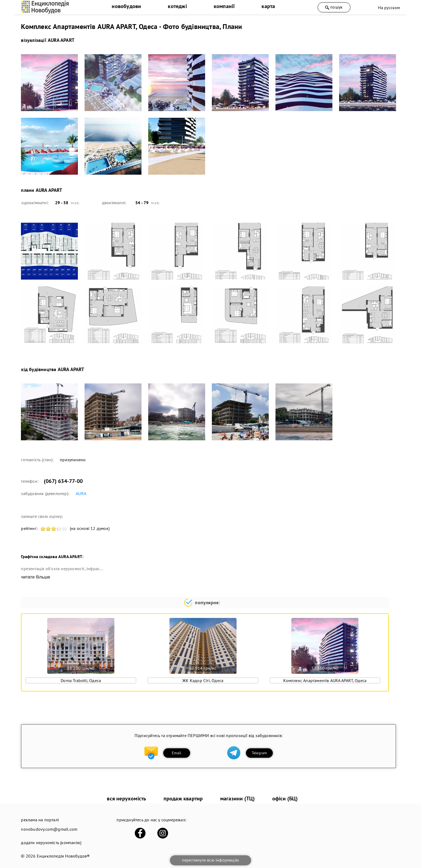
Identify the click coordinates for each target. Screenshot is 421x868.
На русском (389, 8)
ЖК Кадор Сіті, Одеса (203, 680)
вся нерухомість (126, 799)
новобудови (126, 6)
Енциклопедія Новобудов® (63, 856)
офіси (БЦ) (285, 799)
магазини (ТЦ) (238, 799)
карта (268, 6)
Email (177, 753)
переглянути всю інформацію (210, 860)
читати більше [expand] (35, 577)
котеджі (177, 6)
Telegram (260, 753)
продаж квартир (183, 799)
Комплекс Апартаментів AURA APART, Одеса (325, 680)
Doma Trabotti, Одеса (81, 680)
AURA (81, 493)
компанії (224, 6)
